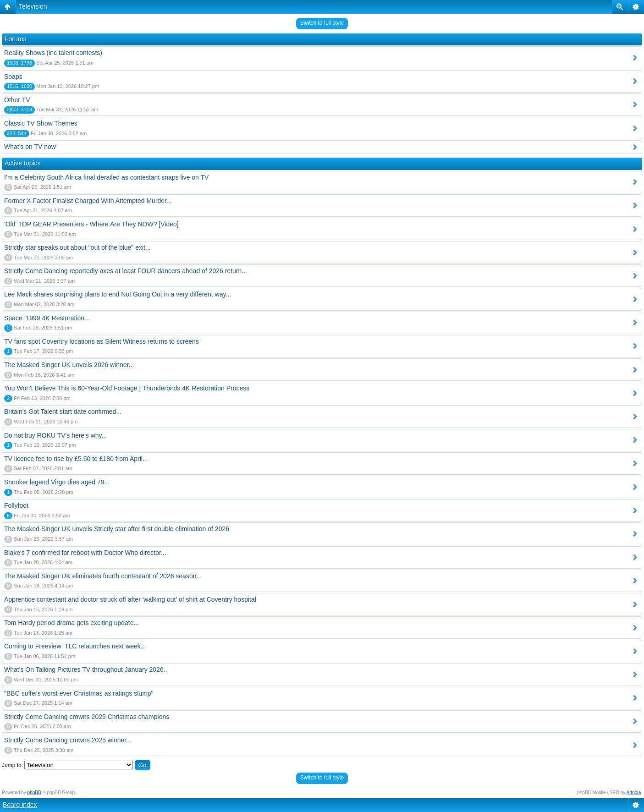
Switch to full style (322, 23)
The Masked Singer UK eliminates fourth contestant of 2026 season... (103, 576)
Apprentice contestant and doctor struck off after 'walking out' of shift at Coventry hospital (130, 599)
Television (33, 6)
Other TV (17, 100)
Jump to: (12, 765)
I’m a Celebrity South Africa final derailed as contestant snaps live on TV (106, 177)
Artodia (634, 793)
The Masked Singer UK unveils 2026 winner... (69, 365)
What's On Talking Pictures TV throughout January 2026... (86, 669)
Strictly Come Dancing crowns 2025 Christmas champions (87, 717)
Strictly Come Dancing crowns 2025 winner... (68, 740)
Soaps (13, 77)
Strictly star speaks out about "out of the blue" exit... (77, 247)
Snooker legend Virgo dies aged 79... (57, 482)
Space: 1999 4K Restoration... (47, 318)
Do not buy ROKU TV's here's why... (55, 435)
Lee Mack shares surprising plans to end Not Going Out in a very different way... (118, 294)
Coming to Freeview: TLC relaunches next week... (75, 646)
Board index (20, 805)
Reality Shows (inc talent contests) (53, 53)
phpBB (34, 793)
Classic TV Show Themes (41, 123)
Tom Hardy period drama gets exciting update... (72, 623)
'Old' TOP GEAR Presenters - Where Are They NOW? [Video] (91, 224)
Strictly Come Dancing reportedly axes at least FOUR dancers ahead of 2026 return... (126, 271)
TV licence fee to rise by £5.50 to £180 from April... (76, 459)
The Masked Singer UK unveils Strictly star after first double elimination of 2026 (117, 529)
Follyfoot (16, 505)
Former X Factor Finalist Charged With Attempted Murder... (88, 201)
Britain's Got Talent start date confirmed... (63, 411)
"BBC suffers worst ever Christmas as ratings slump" (79, 693)
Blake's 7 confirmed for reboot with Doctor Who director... (85, 553)
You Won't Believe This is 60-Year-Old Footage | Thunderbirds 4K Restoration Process (127, 388)
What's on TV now (30, 147)
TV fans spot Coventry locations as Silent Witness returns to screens (102, 341)
